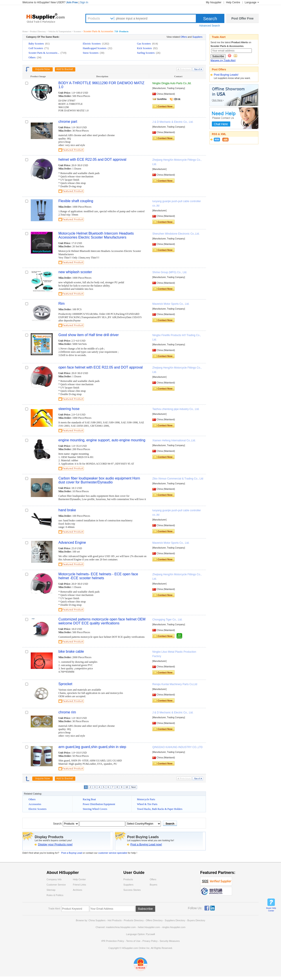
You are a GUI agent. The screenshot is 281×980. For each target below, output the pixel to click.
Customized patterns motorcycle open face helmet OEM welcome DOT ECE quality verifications (102, 621)
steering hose (69, 409)
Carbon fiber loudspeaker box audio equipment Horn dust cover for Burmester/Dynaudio (99, 480)
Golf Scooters (36, 48)
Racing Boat (89, 799)
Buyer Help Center (271, 909)
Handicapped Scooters (95, 48)
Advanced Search (210, 26)
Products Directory (134, 920)
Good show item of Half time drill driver (89, 335)
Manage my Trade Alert (223, 60)
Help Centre (233, 2)
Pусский (150, 934)
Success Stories (132, 890)
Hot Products (115, 920)
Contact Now (165, 106)
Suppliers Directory (175, 920)
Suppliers (197, 37)
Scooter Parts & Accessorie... (44, 53)
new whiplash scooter (75, 272)
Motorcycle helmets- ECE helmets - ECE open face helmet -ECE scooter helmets (98, 576)
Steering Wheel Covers (95, 809)
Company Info (54, 879)
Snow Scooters (91, 53)
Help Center (79, 879)
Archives (77, 890)
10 (127, 787)
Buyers (153, 885)
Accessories (35, 804)
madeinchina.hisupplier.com (121, 927)
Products (94, 18)
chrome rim (67, 712)
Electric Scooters (92, 44)
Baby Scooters (37, 44)
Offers (184, 37)
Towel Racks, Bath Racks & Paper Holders (160, 809)
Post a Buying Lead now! (146, 844)
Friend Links (79, 885)
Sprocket (65, 684)
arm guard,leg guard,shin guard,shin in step (92, 747)
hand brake (67, 510)
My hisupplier (214, 2)
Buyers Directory (196, 920)
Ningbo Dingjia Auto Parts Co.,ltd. (172, 83)
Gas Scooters (144, 44)
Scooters (78, 31)
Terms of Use (133, 941)
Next (133, 787)
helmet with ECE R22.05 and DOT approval (92, 159)
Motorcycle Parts (146, 799)
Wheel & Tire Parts (147, 804)
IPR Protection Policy (113, 941)
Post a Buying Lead (72, 853)
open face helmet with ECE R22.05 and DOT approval (101, 367)
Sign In (84, 2)
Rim (61, 304)
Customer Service (56, 885)
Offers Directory (154, 920)
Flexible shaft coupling (76, 201)
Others (32, 57)
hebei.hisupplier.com (149, 927)
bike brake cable (71, 651)
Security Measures (170, 941)
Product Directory (38, 31)
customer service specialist (113, 853)
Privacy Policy (150, 941)
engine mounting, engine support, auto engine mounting (102, 440)
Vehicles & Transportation (60, 31)
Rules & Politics (55, 895)
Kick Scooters (145, 48)
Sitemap (51, 890)
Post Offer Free (242, 18)
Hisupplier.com (49, 18)
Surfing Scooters (146, 53)
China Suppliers (97, 920)
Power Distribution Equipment (99, 804)
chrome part (68, 122)
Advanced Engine (72, 543)
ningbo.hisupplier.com (174, 927)
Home (25, 31)
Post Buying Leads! (226, 75)
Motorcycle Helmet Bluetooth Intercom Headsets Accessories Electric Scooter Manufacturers (96, 235)
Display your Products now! (55, 844)
